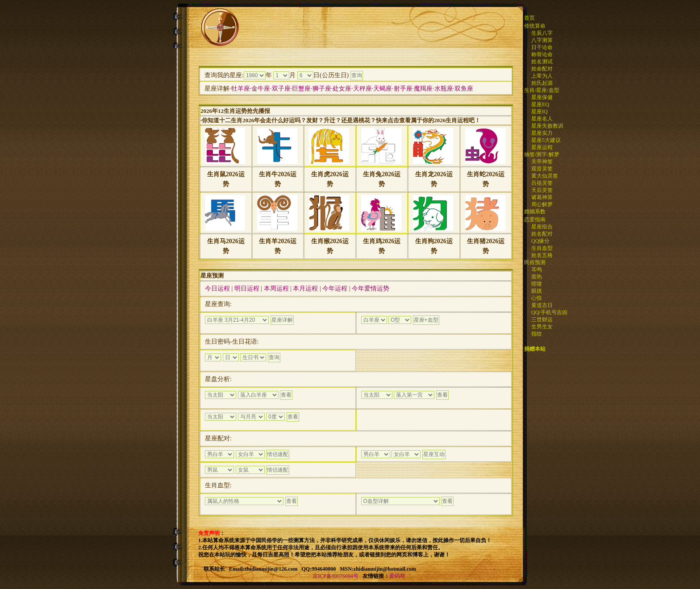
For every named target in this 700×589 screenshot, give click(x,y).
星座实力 (542, 133)
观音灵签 (542, 169)
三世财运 (542, 319)
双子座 (281, 89)
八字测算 (542, 40)
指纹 (537, 334)
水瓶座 (444, 89)
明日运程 (247, 288)
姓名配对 (542, 234)
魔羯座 (423, 89)
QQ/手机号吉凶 (549, 312)
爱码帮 (397, 576)
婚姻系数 (535, 212)
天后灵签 (542, 190)
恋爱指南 (535, 220)
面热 (537, 277)
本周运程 (276, 288)
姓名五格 (542, 255)
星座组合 (542, 227)
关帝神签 (542, 162)
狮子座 (322, 89)
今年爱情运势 (371, 288)
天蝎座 (383, 89)
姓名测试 (542, 62)
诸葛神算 (542, 197)
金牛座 (261, 89)
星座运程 (542, 147)
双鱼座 (464, 89)
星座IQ (540, 112)
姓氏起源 (542, 83)
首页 (529, 18)
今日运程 (217, 288)
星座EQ (540, 104)
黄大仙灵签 (545, 176)
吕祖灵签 (542, 183)
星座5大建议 (546, 140)
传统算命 (535, 26)
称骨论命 (542, 54)
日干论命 (542, 47)
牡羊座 (241, 89)
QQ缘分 (540, 241)
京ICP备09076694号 (335, 576)
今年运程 (335, 288)
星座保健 (542, 97)
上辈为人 (542, 76)
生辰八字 (542, 33)
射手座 (403, 89)
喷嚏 (537, 284)
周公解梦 (542, 204)
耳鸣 (537, 270)
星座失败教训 (547, 126)
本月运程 (305, 288)
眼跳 (537, 291)
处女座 (342, 89)
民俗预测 (535, 262)
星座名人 (542, 119)
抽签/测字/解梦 (542, 154)
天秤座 (362, 89)
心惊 (537, 298)
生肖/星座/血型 (542, 90)
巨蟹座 (301, 89)
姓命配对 (542, 69)
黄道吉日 (542, 305)
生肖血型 (542, 248)
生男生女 (542, 327)
